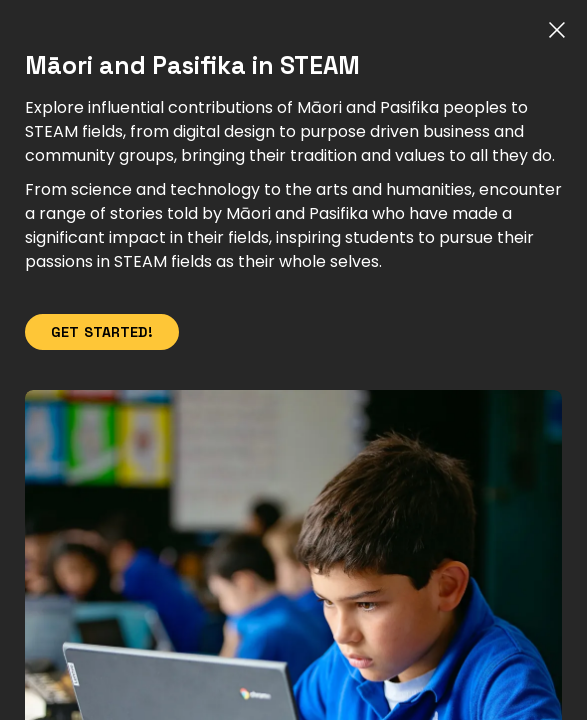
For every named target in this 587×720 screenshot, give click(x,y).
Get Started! (102, 332)
